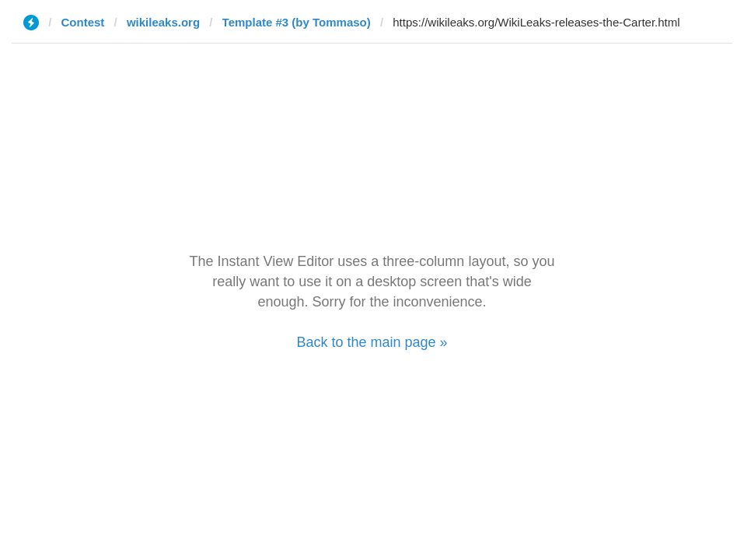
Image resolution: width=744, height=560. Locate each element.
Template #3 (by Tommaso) (297, 22)
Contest (83, 22)
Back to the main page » (372, 342)
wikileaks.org (163, 22)
